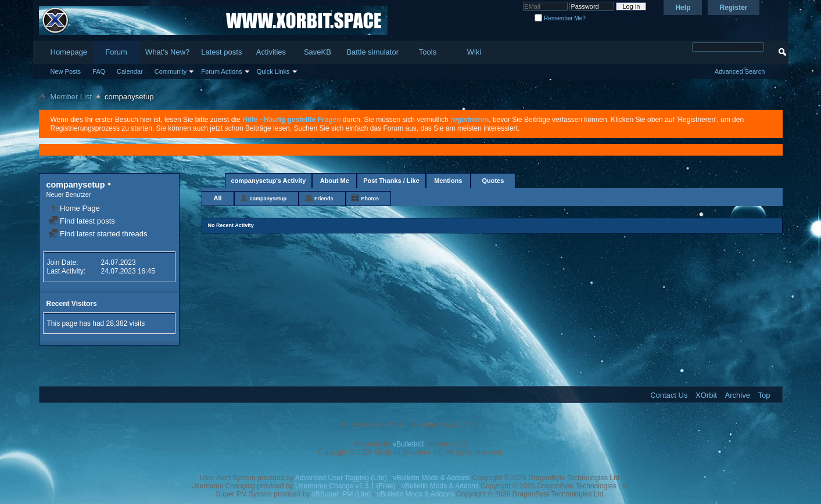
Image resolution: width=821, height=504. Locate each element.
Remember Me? (560, 18)
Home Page (74, 208)
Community (171, 71)
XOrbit (706, 395)
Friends (324, 199)
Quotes (493, 181)
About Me (335, 181)
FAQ (99, 71)
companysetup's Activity (269, 181)
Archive (738, 395)
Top (764, 395)
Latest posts (221, 52)
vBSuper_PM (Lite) (341, 494)
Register (733, 8)
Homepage (69, 52)
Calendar (130, 71)
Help (683, 8)
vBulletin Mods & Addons (431, 478)
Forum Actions (221, 71)
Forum (116, 52)
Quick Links (273, 71)
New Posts (66, 71)
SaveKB (318, 52)
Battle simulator (372, 52)
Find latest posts (82, 221)
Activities (271, 52)
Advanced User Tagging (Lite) (341, 478)
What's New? (167, 52)
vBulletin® (408, 444)
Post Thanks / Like (391, 181)
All (218, 198)
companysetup (268, 199)
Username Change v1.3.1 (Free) (345, 486)
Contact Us (669, 395)
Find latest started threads (98, 234)
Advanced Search (740, 71)
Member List (71, 97)
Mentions (448, 181)
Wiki (474, 52)
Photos (370, 199)
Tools (428, 52)
